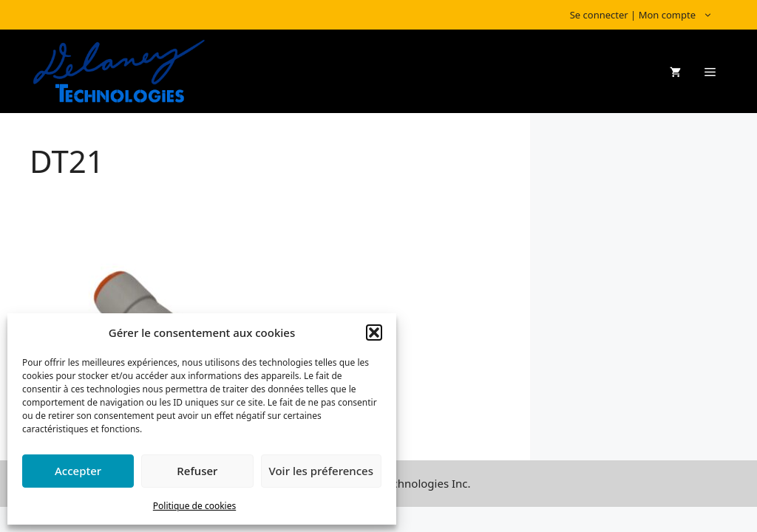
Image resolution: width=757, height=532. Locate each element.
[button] (374, 332)
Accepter (78, 471)
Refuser (197, 471)
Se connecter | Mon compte (649, 15)
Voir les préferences (321, 471)
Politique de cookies (194, 506)
